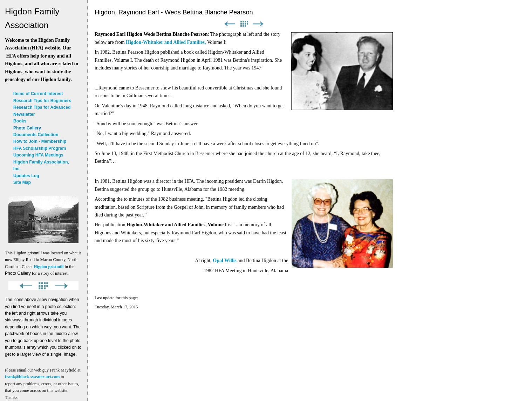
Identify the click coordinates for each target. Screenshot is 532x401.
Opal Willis (225, 260)
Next (258, 24)
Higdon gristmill (49, 267)
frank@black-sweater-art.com (32, 377)
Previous (230, 24)
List (244, 24)
